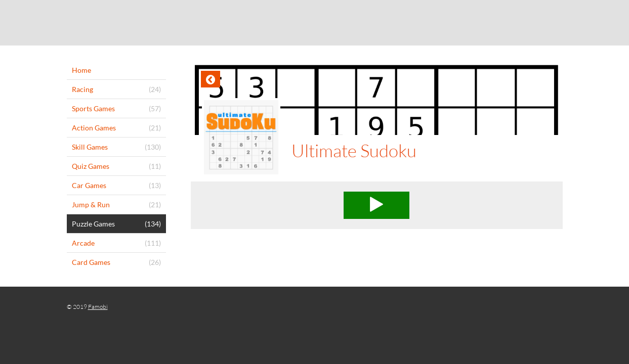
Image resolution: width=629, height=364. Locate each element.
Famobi (98, 307)
